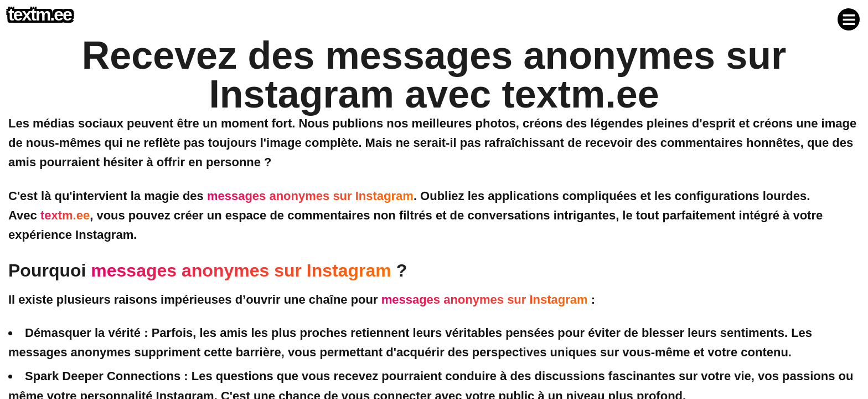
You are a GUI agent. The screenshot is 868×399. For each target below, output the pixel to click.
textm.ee (65, 215)
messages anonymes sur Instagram (310, 196)
